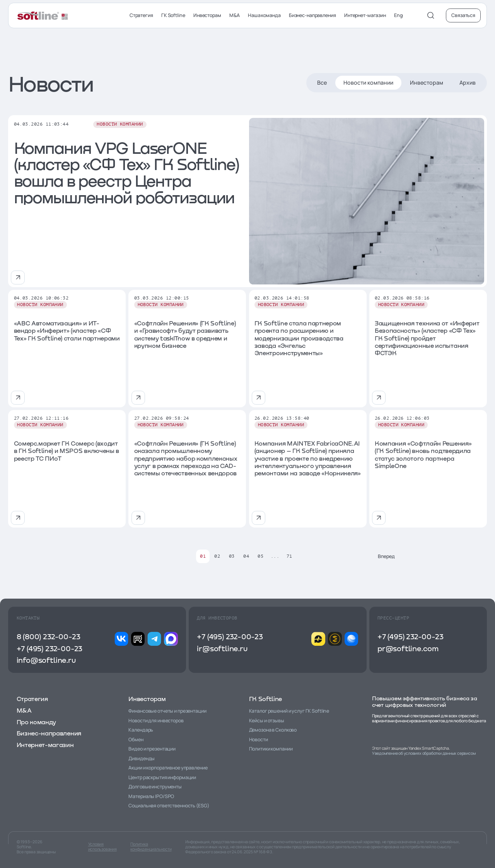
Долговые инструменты (155, 787)
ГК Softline (173, 15)
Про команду (36, 722)
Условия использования (102, 847)
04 (246, 556)
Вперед (392, 556)
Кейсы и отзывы (267, 721)
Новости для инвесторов (156, 721)
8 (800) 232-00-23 (49, 636)
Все (322, 83)
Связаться (463, 15)
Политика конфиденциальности (151, 847)
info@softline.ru (46, 660)
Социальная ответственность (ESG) (169, 806)
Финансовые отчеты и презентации (167, 711)
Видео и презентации (152, 749)
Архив (468, 83)
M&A (235, 15)
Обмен (136, 740)
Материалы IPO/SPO (151, 796)
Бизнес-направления (312, 15)
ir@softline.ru (222, 648)
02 (217, 556)
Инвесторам (207, 15)
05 (260, 556)
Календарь (141, 730)
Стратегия (141, 15)
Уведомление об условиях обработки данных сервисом (424, 753)
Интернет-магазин (365, 15)
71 (289, 556)
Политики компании (271, 749)
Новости (259, 740)
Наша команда (264, 15)
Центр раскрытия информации (162, 777)
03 (232, 556)
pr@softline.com (408, 648)
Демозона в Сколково (273, 730)
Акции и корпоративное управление (168, 768)
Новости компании (368, 83)
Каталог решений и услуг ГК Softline (289, 711)
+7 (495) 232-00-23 (49, 648)
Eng (398, 15)
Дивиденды (142, 758)
